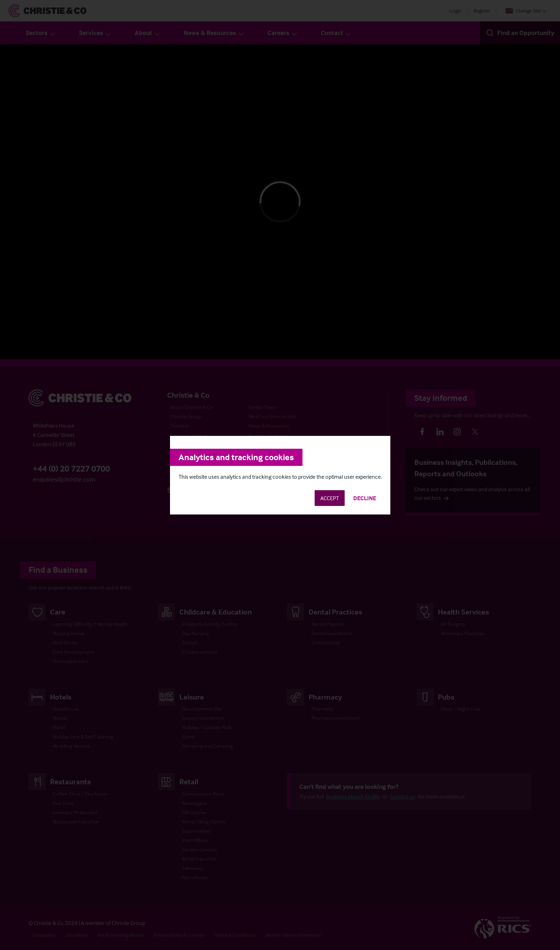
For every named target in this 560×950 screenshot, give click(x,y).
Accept (330, 498)
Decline (365, 498)
